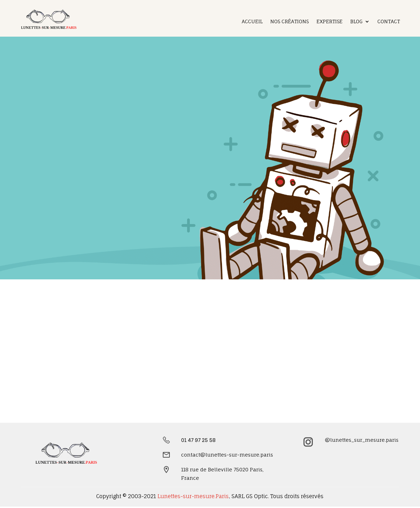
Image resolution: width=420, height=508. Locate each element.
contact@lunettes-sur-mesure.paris (227, 455)
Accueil (252, 22)
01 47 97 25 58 (198, 440)
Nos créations (289, 22)
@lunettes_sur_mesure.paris (362, 440)
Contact (389, 22)
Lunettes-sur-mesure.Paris (193, 496)
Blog (356, 22)
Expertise (329, 22)
